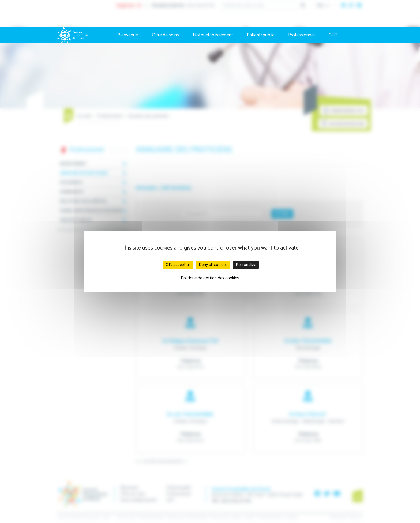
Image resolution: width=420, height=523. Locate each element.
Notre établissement (213, 35)
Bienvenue (128, 35)
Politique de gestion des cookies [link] (210, 278)
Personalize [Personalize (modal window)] (246, 265)
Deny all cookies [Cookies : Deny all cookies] (213, 265)
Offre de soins (165, 35)
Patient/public (261, 35)
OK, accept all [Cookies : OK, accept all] (178, 265)
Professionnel (301, 35)
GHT (333, 35)
